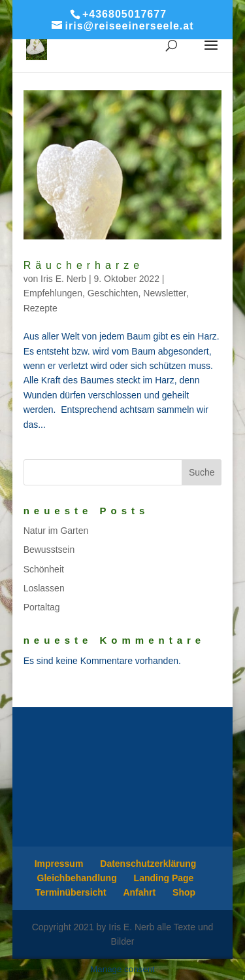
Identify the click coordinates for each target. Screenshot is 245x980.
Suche (202, 472)
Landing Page (164, 878)
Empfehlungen (53, 293)
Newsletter (164, 293)
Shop (184, 892)
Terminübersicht (71, 892)
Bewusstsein (49, 550)
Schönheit (44, 569)
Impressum (59, 864)
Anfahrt (139, 892)
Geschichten (113, 293)
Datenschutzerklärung (148, 864)
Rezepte (41, 308)
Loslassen (44, 588)
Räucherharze (84, 265)
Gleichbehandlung (77, 878)
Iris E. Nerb (63, 279)
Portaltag (42, 607)
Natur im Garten (56, 531)
